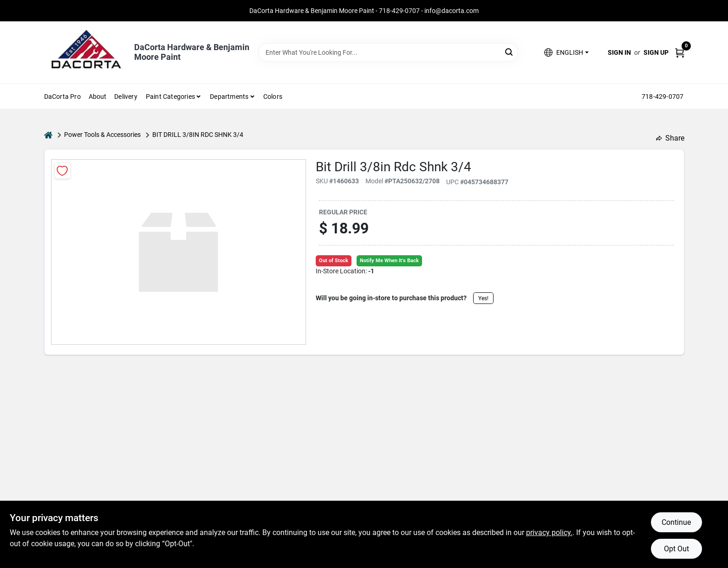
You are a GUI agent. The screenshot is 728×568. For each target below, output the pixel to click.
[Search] (510, 52)
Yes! (483, 298)
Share (670, 138)
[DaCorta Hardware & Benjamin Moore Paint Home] (86, 52)
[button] (566, 53)
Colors (273, 97)
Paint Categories (170, 97)
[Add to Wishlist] (62, 171)
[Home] (48, 135)
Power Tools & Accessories (102, 135)
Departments (229, 97)
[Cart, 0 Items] (680, 53)
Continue (676, 522)
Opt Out (676, 549)
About (98, 97)
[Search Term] (388, 52)
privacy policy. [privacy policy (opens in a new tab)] (549, 532)
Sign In (619, 52)
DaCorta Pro (62, 97)
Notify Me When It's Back (389, 261)
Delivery (126, 97)
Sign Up (656, 52)
